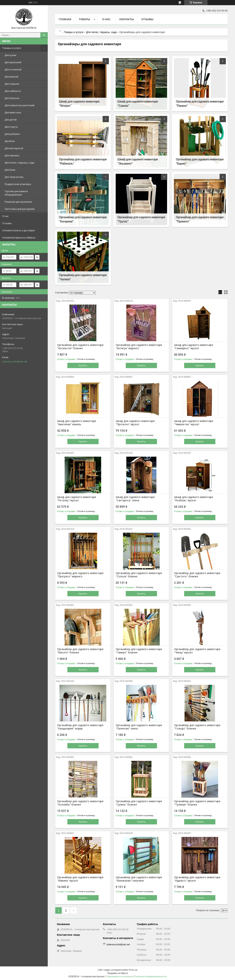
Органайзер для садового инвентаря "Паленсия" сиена (139, 727)
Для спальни (12, 84)
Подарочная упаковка (18, 184)
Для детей (11, 120)
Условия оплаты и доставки (18, 230)
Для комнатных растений (19, 105)
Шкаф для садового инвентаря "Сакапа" (138, 104)
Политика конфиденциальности (150, 977)
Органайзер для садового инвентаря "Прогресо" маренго (80, 575)
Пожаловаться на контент (119, 977)
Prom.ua (133, 970)
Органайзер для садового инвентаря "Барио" (200, 161)
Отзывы (7, 223)
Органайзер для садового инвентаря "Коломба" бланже (80, 803)
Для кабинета (13, 91)
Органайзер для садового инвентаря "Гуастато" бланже (197, 575)
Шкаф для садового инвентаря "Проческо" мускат (135, 423)
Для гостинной (13, 69)
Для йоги (10, 141)
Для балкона (12, 98)
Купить (83, 365)
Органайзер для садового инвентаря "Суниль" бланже (139, 803)
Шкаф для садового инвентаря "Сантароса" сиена (135, 499)
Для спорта (11, 127)
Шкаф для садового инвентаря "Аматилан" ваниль (77, 423)
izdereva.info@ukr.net (15, 362)
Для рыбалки (12, 134)
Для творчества (14, 177)
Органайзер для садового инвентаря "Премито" (200, 219)
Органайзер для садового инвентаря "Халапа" (83, 277)
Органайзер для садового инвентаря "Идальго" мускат (197, 879)
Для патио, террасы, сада (19, 163)
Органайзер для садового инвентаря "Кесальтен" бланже (80, 347)
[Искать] (44, 35)
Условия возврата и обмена (19, 238)
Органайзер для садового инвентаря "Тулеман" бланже (197, 803)
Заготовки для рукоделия (20, 209)
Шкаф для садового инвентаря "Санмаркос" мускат (194, 347)
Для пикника (12, 155)
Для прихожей (13, 62)
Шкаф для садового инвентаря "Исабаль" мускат (194, 499)
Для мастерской (14, 148)
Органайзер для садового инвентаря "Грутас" (141, 219)
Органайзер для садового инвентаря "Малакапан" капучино (139, 879)
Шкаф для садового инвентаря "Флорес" (79, 104)
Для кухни (10, 55)
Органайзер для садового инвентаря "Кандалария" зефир (80, 727)
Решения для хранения (18, 202)
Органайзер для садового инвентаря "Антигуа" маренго (139, 347)
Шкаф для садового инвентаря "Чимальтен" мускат (194, 423)
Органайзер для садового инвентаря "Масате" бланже (80, 651)
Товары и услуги (12, 48)
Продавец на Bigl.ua (117, 973)
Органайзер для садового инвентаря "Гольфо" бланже (197, 727)
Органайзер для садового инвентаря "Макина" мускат (80, 879)
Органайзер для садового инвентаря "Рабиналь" (83, 161)
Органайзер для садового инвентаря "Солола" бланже (139, 575)
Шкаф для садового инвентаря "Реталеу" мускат (77, 499)
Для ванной (11, 77)
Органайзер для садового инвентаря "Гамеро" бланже (139, 651)
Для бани (10, 170)
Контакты (127, 19)
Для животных (13, 112)
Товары (84, 19)
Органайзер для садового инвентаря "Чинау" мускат (197, 651)
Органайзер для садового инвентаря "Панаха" (200, 104)
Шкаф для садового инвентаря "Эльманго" (138, 161)
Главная (65, 19)
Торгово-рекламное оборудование (16, 193)
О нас (5, 216)
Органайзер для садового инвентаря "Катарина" (83, 219)
